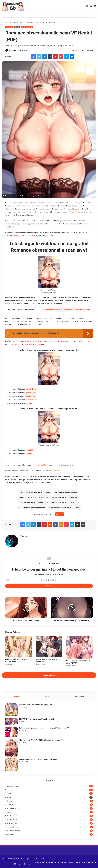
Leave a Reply (49, 676)
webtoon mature (18, 22)
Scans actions (12, 824)
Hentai (9, 813)
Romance (10, 802)
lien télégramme (54, 471)
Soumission (11, 836)
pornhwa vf (11, 806)
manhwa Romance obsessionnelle (36, 493)
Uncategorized (12, 817)
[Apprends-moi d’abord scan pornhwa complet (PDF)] (19, 647)
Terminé (10, 795)
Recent (48, 697)
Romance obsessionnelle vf (65, 503)
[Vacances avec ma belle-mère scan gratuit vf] (12, 711)
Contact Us (92, 864)
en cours (9, 27)
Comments (80, 697)
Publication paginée (14, 832)
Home (8, 22)
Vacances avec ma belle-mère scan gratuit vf (36, 705)
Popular (17, 697)
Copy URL (60, 514)
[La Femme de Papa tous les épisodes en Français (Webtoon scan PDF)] (12, 733)
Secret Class (43, 465)
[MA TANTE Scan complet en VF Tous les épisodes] (12, 722)
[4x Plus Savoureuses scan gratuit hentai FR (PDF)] (79, 648)
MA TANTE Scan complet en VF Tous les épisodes (38, 720)
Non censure (62, 864)
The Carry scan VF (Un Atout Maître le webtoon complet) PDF (42, 741)
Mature (17, 27)
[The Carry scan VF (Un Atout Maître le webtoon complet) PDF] (12, 748)
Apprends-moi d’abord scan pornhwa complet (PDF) (38, 760)
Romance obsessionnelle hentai (34, 498)
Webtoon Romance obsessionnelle (65, 508)
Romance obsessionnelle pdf (65, 498)
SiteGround (44, 860)
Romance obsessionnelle (66, 493)
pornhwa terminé (13, 828)
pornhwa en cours (13, 810)
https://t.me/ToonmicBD (23, 236)
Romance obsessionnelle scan (35, 503)
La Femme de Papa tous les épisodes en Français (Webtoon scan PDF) (45, 728)
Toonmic (12, 50)
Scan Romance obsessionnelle (32, 508)
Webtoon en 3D (12, 821)
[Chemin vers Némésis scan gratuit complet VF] (49, 647)
